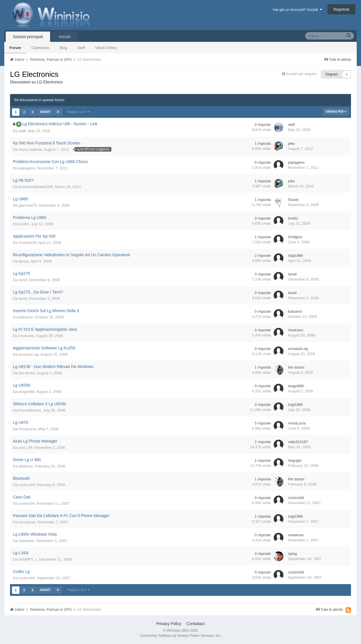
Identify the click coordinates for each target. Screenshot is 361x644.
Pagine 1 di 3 (78, 112)
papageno (27, 168)
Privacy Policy (169, 624)
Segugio (295, 460)
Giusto (293, 200)
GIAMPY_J (28, 559)
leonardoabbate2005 (36, 187)
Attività (65, 37)
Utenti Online (106, 48)
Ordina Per (336, 112)
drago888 (26, 392)
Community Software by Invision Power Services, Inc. (180, 636)
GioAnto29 (27, 243)
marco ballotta (30, 149)
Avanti (45, 112)
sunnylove (27, 522)
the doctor (27, 373)
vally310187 (298, 442)
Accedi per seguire (302, 74)
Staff (81, 48)
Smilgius (295, 237)
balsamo (26, 317)
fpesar (24, 261)
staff (22, 131)
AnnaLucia (27, 429)
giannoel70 (28, 205)
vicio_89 (25, 448)
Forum (15, 48)
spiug (292, 554)
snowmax (26, 541)
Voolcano (26, 336)
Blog (63, 48)
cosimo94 (27, 485)
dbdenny (26, 466)
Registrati (341, 9)
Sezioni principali (28, 37)
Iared (23, 280)
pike (291, 143)
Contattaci (196, 624)
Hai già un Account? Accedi (298, 10)
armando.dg (28, 354)
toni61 (24, 224)
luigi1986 (295, 256)
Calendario (40, 48)
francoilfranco (30, 410)
